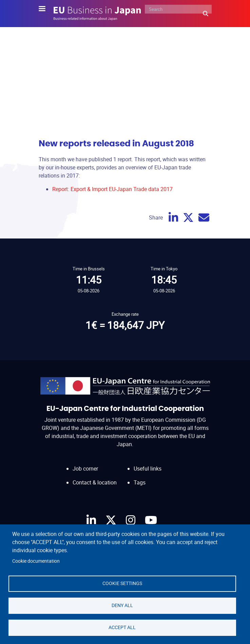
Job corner (85, 469)
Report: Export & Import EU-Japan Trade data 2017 (112, 189)
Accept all (122, 627)
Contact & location (95, 482)
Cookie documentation (36, 561)
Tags (140, 482)
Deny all (122, 605)
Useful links (148, 469)
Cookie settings (122, 583)
